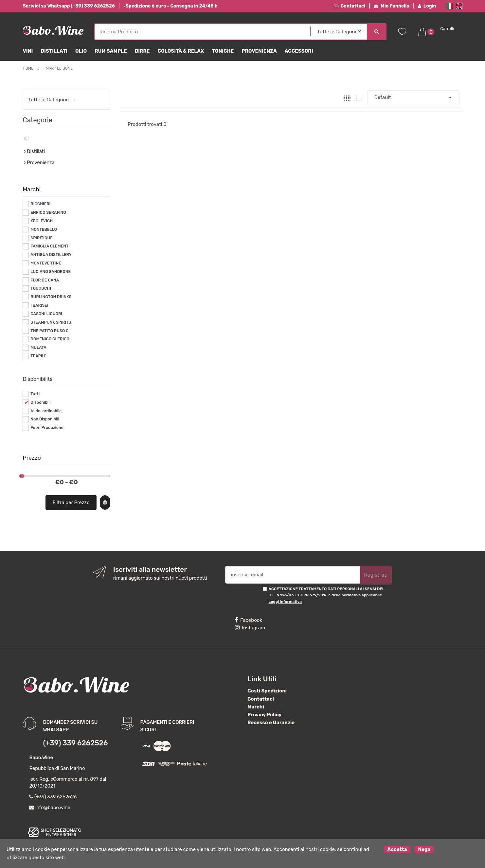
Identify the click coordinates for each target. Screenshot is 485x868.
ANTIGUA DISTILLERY (51, 255)
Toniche (223, 51)
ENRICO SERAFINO (48, 213)
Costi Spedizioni (267, 691)
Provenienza (259, 51)
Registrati (376, 575)
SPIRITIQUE (41, 238)
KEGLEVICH (42, 221)
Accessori (299, 51)
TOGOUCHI (41, 288)
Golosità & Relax (181, 51)
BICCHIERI (40, 204)
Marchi (256, 707)
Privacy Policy (264, 715)
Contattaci (350, 6)
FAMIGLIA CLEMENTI (50, 246)
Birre (142, 51)
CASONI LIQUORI (46, 314)
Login (427, 6)
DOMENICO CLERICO (50, 339)
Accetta (397, 849)
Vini (28, 51)
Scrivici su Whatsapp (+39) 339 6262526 (69, 6)
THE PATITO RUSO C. (50, 331)
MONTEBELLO (44, 230)
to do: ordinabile (46, 411)
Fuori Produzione (47, 428)
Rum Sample (111, 51)
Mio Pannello (392, 6)
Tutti (35, 394)
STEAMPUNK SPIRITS (51, 322)
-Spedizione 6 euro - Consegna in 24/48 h (171, 6)
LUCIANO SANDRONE (51, 272)
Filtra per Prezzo (71, 502)
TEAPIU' (38, 356)
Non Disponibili (45, 419)
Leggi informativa (285, 602)
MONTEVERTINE (46, 263)
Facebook (248, 620)
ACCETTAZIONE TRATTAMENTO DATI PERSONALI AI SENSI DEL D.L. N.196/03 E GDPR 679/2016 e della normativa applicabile (327, 595)
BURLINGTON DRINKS (51, 297)
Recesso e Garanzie (271, 723)
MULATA (38, 348)
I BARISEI (39, 305)
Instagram (250, 628)
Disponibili (40, 402)
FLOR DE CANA (45, 280)
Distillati (54, 51)
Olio (81, 51)
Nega (424, 849)
